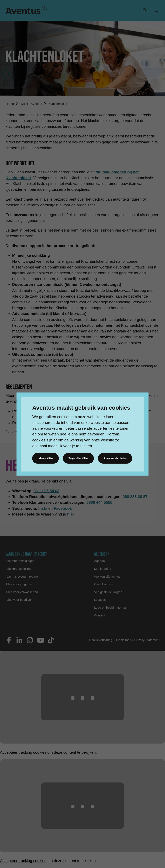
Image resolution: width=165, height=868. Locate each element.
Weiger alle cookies (78, 458)
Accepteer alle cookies (115, 458)
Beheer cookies (45, 458)
